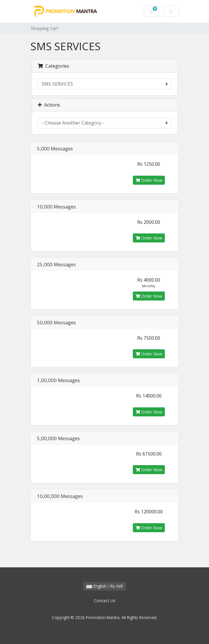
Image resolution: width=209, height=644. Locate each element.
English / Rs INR (105, 586)
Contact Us (105, 601)
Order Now (149, 180)
